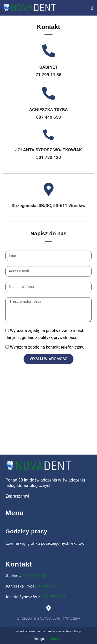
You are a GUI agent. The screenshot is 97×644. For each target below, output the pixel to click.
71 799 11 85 (34, 575)
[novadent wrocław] (48, 419)
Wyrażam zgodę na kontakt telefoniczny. (47, 347)
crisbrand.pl (55, 639)
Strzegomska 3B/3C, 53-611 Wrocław (49, 206)
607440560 (48, 586)
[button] (92, 8)
